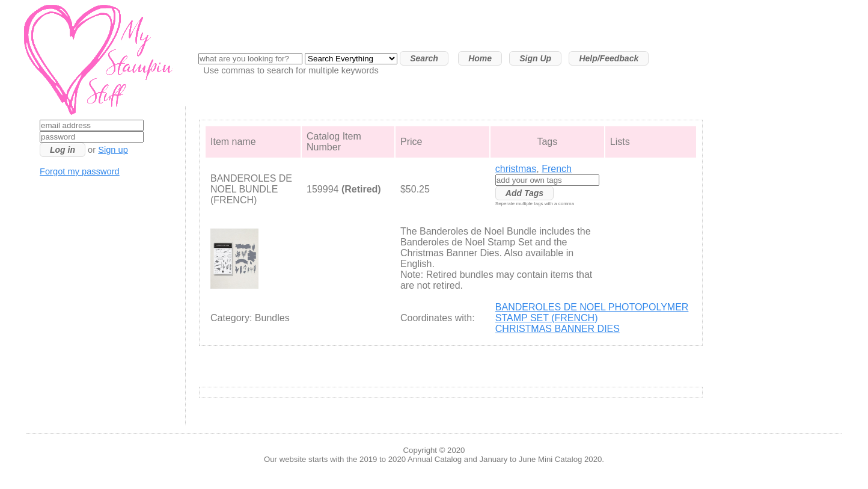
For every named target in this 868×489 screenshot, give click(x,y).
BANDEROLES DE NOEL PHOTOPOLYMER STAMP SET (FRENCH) (592, 312)
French (557, 169)
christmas (516, 169)
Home (480, 58)
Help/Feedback (609, 58)
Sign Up (535, 58)
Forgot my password (80, 171)
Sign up (113, 150)
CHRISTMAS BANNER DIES (558, 329)
